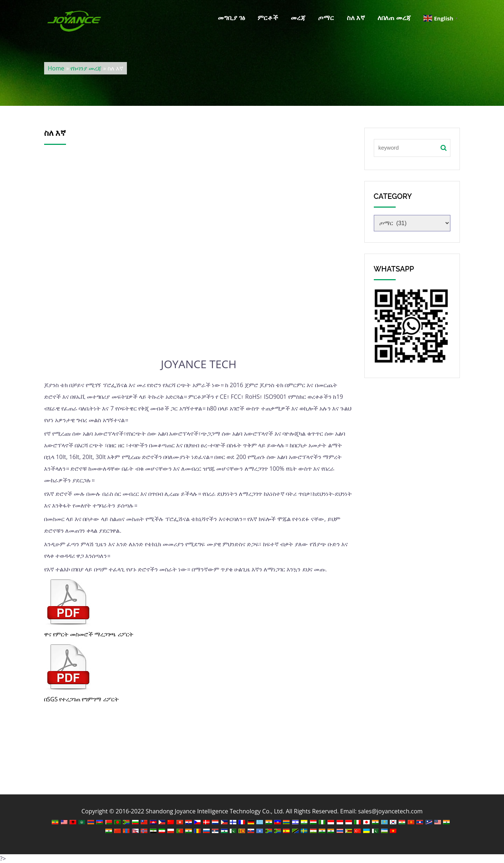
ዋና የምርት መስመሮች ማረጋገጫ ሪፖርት (89, 634)
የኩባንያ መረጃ (86, 68)
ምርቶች (268, 18)
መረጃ (298, 18)
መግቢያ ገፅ (231, 18)
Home (56, 68)
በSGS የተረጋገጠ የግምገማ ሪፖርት (82, 699)
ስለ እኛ (356, 18)
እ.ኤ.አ (199, 261)
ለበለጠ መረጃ (394, 18)
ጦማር (326, 18)
